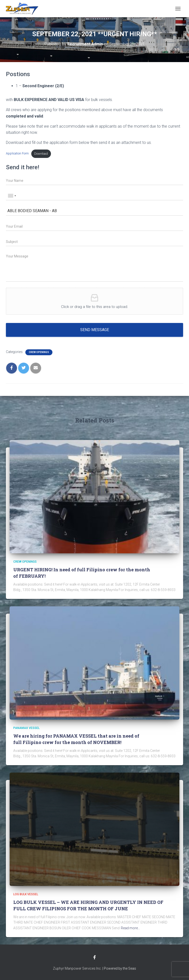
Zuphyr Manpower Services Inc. (77, 968)
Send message (95, 330)
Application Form (17, 154)
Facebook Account (94, 958)
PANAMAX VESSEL (26, 728)
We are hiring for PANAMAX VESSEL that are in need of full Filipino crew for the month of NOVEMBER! (76, 739)
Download (41, 154)
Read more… (130, 928)
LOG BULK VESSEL (26, 894)
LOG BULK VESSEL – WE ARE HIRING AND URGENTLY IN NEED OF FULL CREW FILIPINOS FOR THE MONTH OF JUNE (88, 905)
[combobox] (12, 196)
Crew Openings (39, 352)
